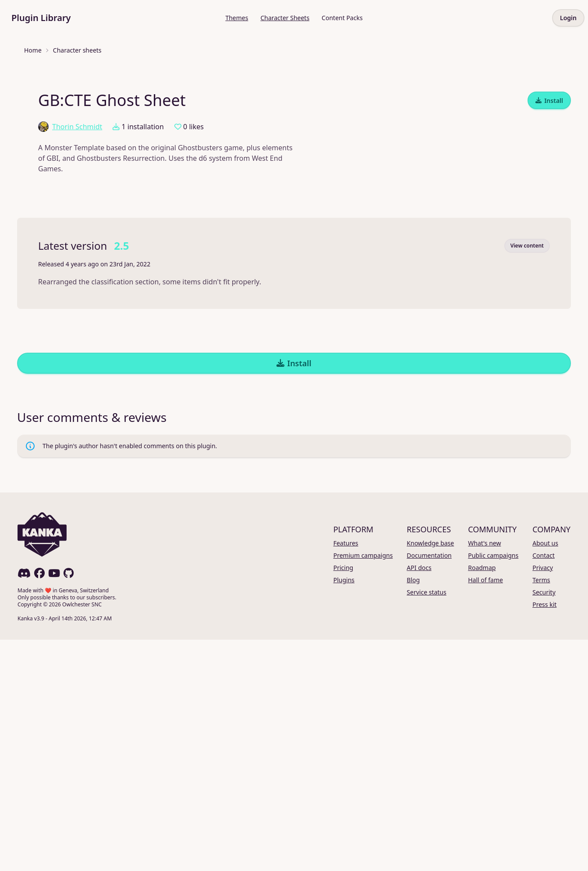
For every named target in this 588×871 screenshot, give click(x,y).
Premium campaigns (363, 787)
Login (568, 18)
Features (346, 774)
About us (545, 774)
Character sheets (77, 50)
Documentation (429, 787)
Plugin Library (41, 18)
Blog (413, 811)
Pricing (343, 799)
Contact (544, 787)
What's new (484, 774)
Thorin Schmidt (70, 358)
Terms (541, 811)
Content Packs (342, 18)
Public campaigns (493, 787)
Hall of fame (485, 811)
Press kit (544, 836)
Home (33, 50)
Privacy (543, 799)
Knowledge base (430, 774)
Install (549, 332)
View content (527, 477)
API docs (419, 799)
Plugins (344, 811)
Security (544, 823)
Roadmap (482, 799)
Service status (426, 823)
